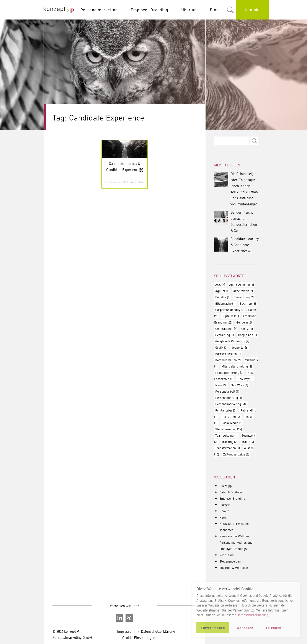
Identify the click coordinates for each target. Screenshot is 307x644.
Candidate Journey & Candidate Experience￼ (236, 245)
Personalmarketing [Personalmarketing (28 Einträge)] (231, 404)
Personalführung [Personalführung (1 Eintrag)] (229, 398)
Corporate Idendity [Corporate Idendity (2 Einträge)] (230, 310)
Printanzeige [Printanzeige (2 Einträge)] (226, 410)
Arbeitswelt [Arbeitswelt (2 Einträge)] (243, 291)
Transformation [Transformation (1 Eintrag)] (228, 448)
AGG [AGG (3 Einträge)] (220, 285)
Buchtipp (226, 486)
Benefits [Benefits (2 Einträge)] (223, 297)
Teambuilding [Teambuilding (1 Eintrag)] (226, 435)
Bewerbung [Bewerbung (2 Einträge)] (244, 297)
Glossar (225, 505)
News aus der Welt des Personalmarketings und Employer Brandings (236, 542)
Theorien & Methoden (234, 568)
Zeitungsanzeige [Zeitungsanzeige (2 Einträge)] (236, 454)
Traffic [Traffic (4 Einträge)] (248, 442)
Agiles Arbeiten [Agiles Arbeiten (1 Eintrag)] (242, 285)
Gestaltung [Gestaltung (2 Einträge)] (225, 335)
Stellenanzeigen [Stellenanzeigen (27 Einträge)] (229, 429)
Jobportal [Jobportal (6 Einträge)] (240, 347)
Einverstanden (213, 628)
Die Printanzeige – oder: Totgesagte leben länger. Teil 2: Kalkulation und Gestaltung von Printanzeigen (236, 189)
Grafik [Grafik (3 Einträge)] (221, 347)
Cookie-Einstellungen (139, 637)
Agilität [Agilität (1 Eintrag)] (222, 291)
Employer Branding (149, 10)
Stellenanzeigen (230, 561)
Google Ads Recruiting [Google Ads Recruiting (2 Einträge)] (232, 341)
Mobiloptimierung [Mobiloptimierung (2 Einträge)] (229, 372)
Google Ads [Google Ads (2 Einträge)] (247, 335)
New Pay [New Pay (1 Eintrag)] (245, 379)
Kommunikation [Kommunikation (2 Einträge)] (228, 360)
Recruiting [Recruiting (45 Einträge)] (231, 416)
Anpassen (245, 628)
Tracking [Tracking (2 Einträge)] (229, 442)
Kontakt (252, 10)
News (223, 517)
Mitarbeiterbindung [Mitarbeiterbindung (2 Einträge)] (237, 366)
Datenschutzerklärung (158, 631)
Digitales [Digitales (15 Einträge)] (230, 316)
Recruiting (137, 182)
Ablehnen (273, 628)
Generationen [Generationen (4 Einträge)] (226, 329)
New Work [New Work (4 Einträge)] (239, 385)
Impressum (126, 631)
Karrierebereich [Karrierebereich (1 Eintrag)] (228, 354)
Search (254, 141)
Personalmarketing (99, 10)
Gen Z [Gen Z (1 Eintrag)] (247, 329)
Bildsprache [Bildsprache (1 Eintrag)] (225, 303)
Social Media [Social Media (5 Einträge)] (232, 423)
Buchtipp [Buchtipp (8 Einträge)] (248, 303)
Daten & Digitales (231, 492)
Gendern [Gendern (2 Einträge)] (244, 322)
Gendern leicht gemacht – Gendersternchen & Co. (236, 221)
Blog (214, 10)
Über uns (190, 10)
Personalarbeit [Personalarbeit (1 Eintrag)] (227, 391)
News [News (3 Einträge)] (221, 385)
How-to (224, 511)
